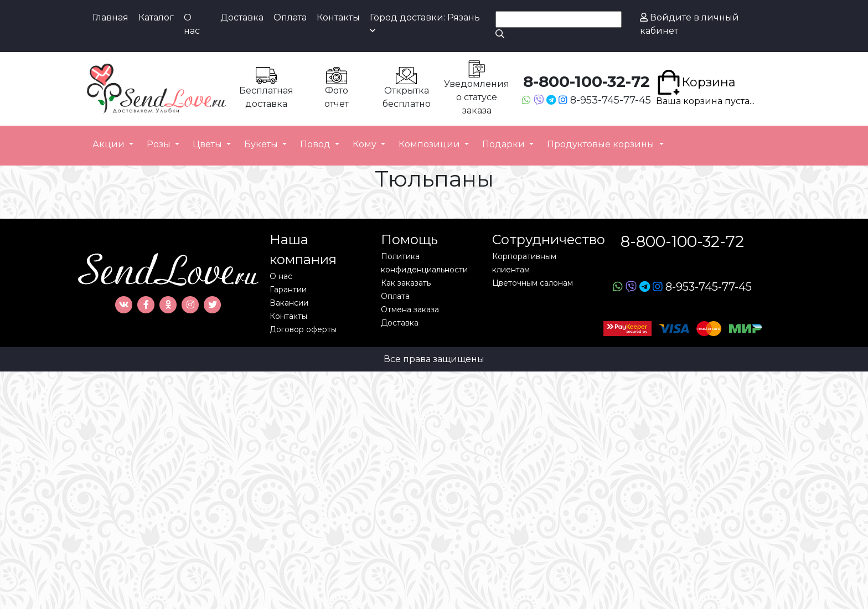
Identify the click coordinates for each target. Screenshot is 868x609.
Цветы (208, 144)
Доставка (242, 17)
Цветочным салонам (533, 283)
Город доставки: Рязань (425, 24)
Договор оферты (303, 329)
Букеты (262, 144)
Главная (110, 17)
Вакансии (289, 303)
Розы (160, 144)
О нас (192, 24)
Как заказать (406, 283)
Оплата (290, 17)
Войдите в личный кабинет (689, 24)
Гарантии (288, 290)
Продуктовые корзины (602, 144)
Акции (110, 144)
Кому (366, 144)
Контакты (338, 17)
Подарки (505, 144)
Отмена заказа (410, 309)
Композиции (430, 144)
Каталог (156, 17)
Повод (316, 144)
